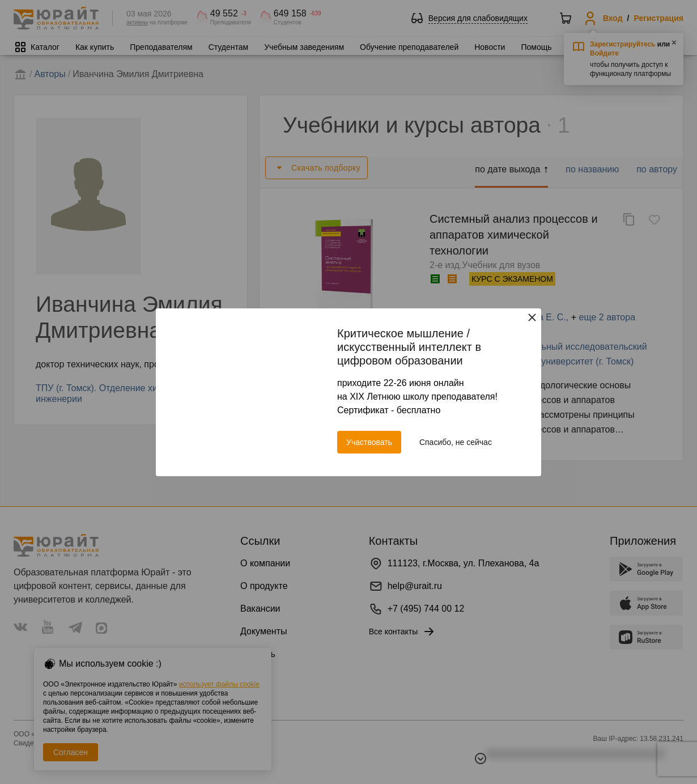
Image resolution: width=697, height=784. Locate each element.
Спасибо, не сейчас (456, 442)
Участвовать (369, 442)
